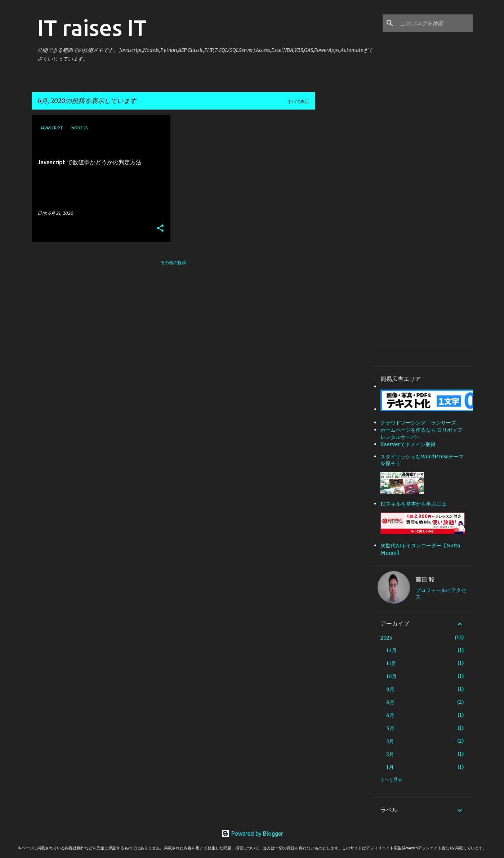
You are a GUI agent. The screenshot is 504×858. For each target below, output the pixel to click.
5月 (390, 728)
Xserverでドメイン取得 (408, 444)
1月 (390, 767)
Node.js (80, 128)
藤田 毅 (425, 579)
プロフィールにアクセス (441, 594)
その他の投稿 (173, 263)
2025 (386, 638)
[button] (160, 228)
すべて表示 (298, 101)
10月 (391, 676)
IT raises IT (92, 27)
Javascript (52, 128)
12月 (391, 650)
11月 (391, 663)
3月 (390, 741)
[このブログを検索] (435, 23)
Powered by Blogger (252, 833)
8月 (390, 702)
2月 (390, 754)
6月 (390, 715)
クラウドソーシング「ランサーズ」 (421, 423)
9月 (390, 689)
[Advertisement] (343, 223)
